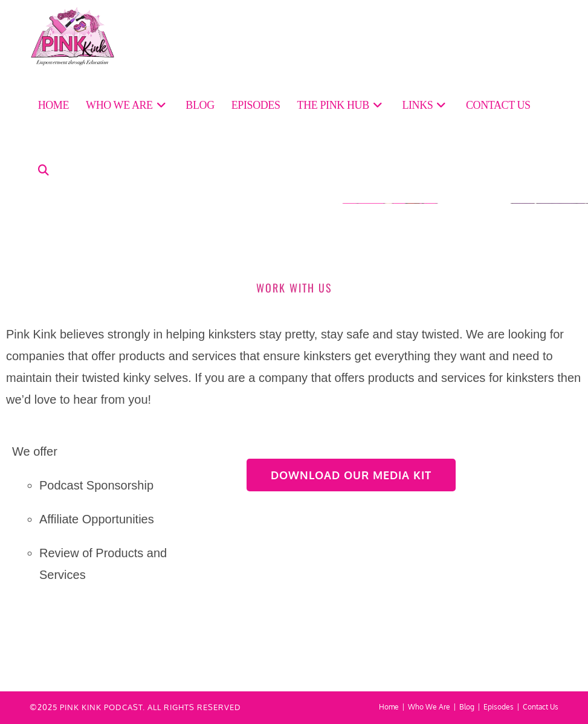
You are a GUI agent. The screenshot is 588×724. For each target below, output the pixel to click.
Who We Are (429, 707)
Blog (467, 707)
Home (389, 707)
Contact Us (541, 707)
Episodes (499, 707)
